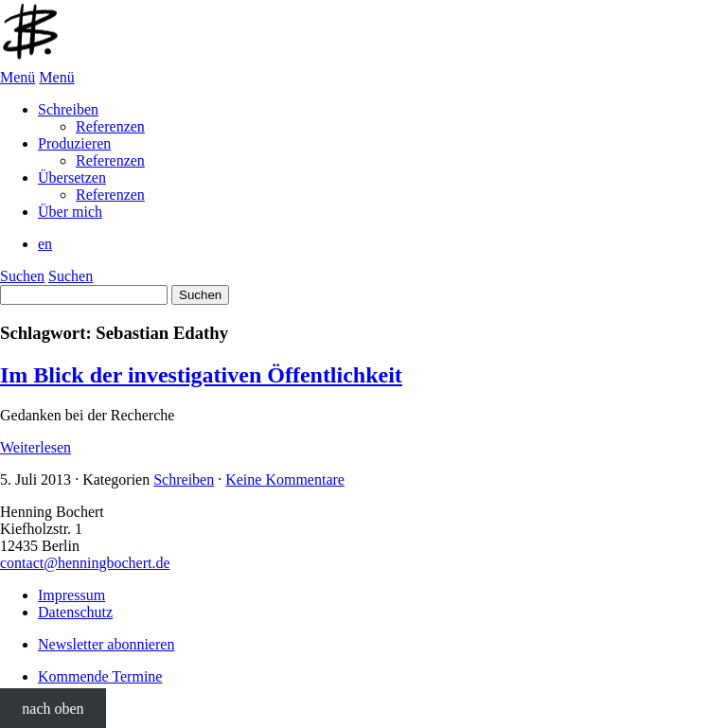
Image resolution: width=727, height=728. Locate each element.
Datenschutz (75, 612)
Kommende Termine (100, 676)
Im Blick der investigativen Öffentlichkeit (201, 375)
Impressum (71, 595)
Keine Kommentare (285, 479)
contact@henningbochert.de (85, 563)
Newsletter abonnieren (106, 644)
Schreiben (184, 479)
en (45, 244)
